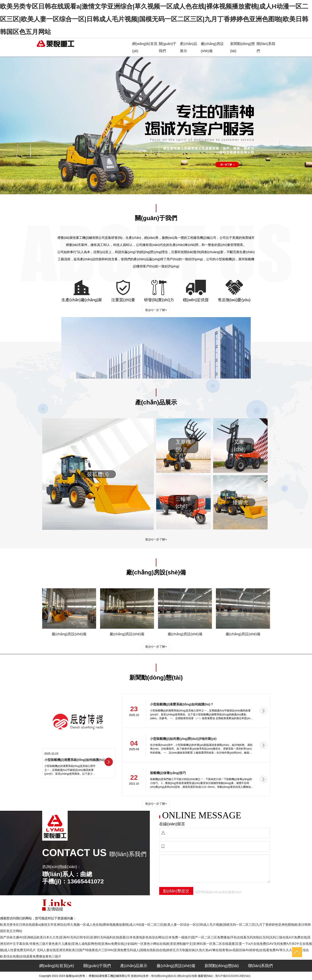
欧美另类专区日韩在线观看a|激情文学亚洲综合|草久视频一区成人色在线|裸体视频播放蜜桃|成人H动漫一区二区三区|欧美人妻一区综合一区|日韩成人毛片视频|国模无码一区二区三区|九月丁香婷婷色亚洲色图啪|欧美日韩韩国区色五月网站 (154, 19)
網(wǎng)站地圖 (187, 976)
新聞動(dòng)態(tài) (222, 966)
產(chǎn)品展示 (134, 966)
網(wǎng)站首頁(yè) (57, 966)
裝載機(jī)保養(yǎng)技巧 (168, 773)
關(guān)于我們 (97, 966)
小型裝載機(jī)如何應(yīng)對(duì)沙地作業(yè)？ (183, 739)
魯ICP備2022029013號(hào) (233, 976)
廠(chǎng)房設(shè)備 (69, 634)
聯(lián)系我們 (260, 966)
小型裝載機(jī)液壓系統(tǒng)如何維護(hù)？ (182, 704)
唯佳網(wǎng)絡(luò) (164, 976)
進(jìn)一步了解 (156, 310)
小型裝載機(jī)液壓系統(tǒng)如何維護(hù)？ (75, 760)
